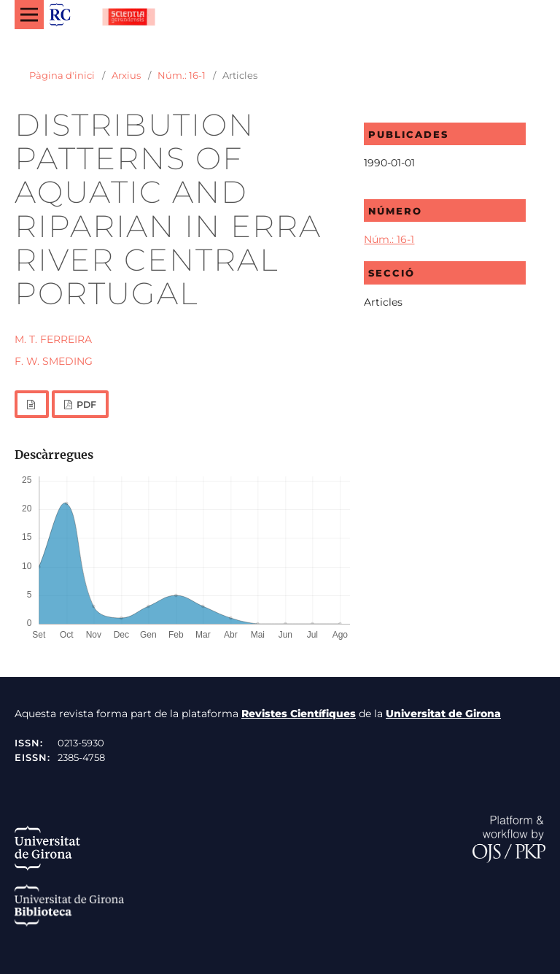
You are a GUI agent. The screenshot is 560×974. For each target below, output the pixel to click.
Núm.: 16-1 (182, 75)
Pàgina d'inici (62, 75)
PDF (85, 405)
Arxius (126, 75)
